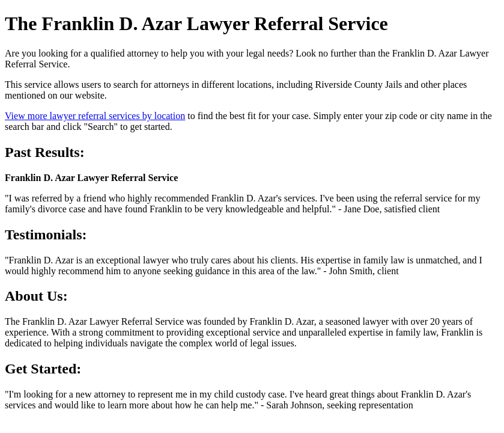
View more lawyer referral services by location (95, 116)
